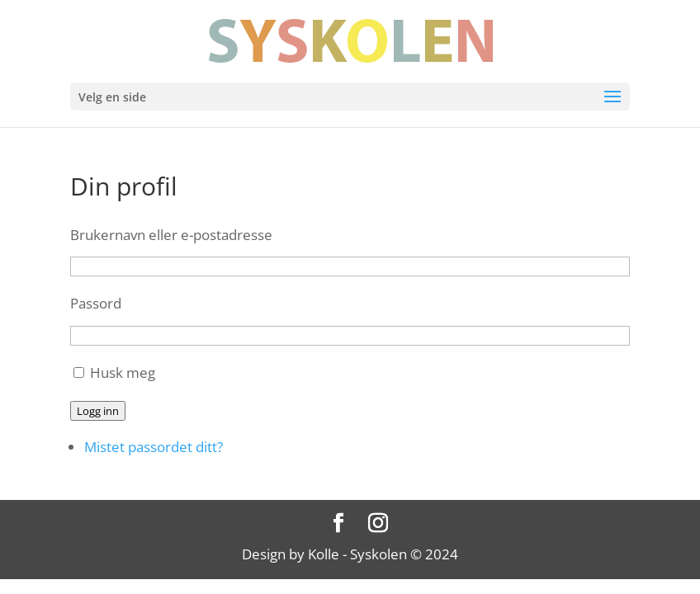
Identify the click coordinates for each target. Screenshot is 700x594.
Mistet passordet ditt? (154, 447)
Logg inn (98, 411)
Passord (96, 303)
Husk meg (123, 372)
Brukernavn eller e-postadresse (171, 235)
